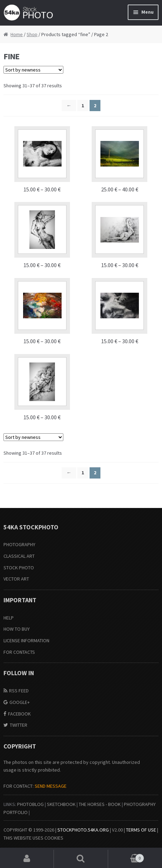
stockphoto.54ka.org (83, 830)
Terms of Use (141, 830)
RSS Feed (19, 691)
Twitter (19, 725)
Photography (19, 544)
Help (9, 618)
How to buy (17, 629)
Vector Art (16, 579)
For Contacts (19, 652)
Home (17, 34)
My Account (27, 859)
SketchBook (61, 804)
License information (26, 640)
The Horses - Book (100, 804)
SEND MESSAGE (51, 786)
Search (81, 859)
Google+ (20, 702)
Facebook (19, 714)
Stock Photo (19, 568)
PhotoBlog (30, 804)
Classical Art (19, 556)
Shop (32, 34)
